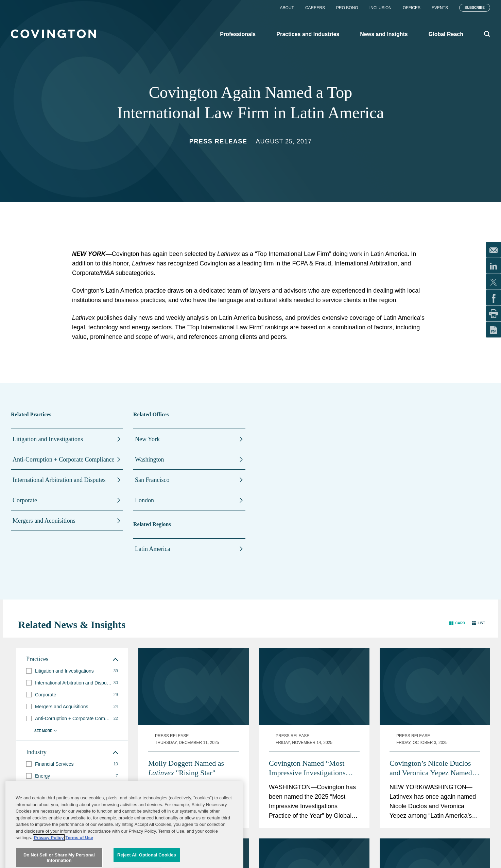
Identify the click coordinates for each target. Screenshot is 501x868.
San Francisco (152, 480)
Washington (150, 459)
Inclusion (381, 8)
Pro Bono (347, 8)
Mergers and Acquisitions (44, 521)
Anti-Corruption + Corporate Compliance (64, 459)
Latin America (152, 549)
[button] (457, 623)
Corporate (25, 500)
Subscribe (475, 8)
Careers (315, 8)
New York (147, 439)
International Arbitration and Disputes (59, 480)
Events (440, 8)
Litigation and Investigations (48, 439)
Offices (412, 8)
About (287, 8)
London (144, 500)
